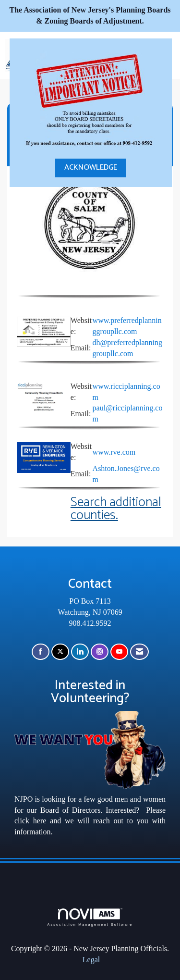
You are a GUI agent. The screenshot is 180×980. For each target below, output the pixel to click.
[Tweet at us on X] (60, 652)
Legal (91, 960)
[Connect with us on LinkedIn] (80, 652)
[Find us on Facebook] (41, 652)
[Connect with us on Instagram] (100, 652)
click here (30, 821)
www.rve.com (114, 452)
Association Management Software (90, 917)
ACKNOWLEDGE (91, 167)
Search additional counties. (116, 509)
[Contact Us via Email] (139, 652)
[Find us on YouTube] (119, 652)
